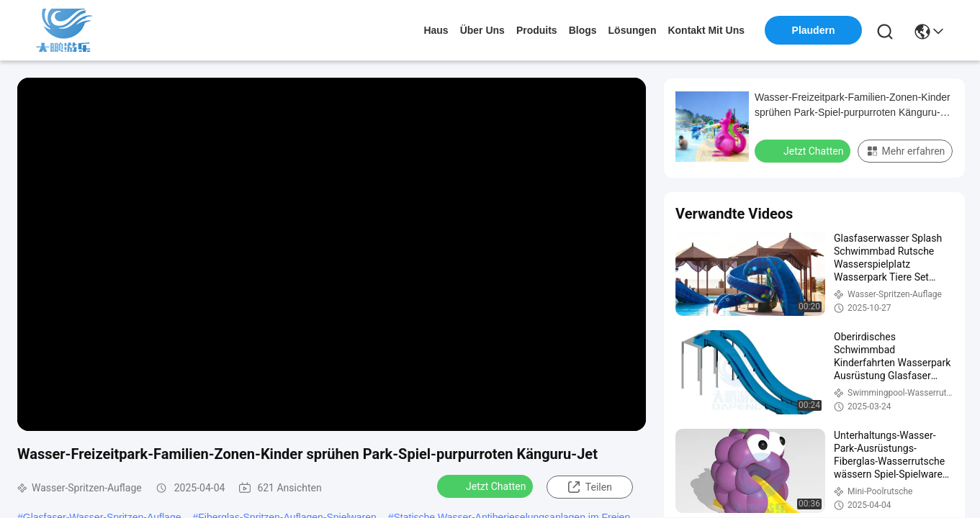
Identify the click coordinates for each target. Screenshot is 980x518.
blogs (583, 30)
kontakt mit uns (706, 30)
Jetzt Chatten (486, 486)
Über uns (482, 30)
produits (537, 30)
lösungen (633, 30)
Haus (436, 30)
